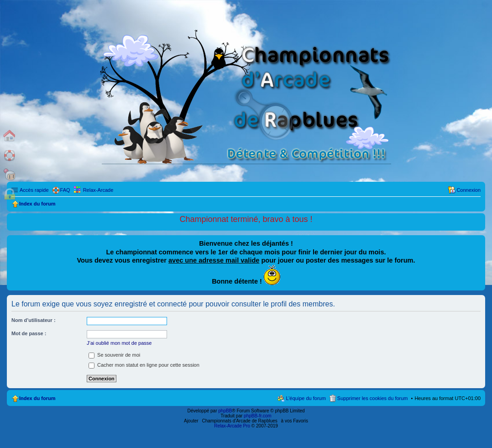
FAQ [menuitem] (65, 190)
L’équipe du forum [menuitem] (306, 398)
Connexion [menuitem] (468, 190)
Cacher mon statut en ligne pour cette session (144, 365)
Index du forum (37, 398)
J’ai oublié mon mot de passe (119, 343)
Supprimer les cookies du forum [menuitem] (373, 398)
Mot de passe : (29, 333)
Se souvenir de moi (114, 355)
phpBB (225, 411)
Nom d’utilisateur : (34, 320)
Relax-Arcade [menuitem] (98, 190)
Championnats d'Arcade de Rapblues (240, 421)
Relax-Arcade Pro (232, 426)
